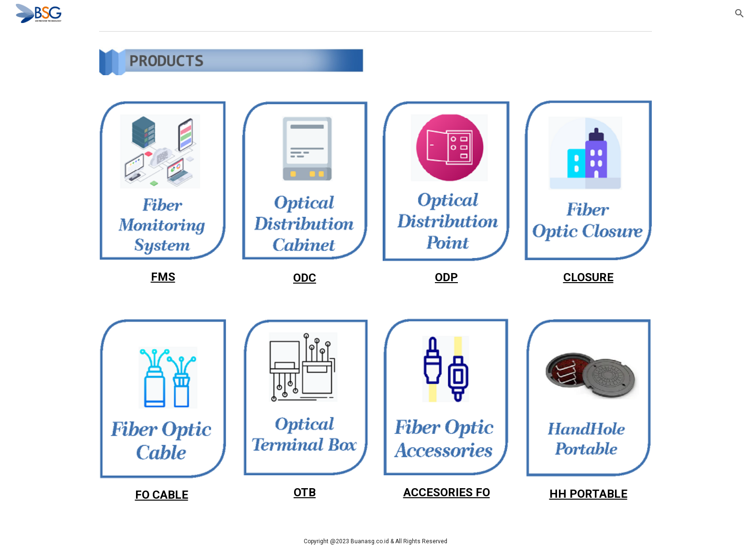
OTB (305, 492)
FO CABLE (162, 495)
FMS (163, 277)
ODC (305, 278)
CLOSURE (588, 277)
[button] (740, 13)
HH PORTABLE (588, 494)
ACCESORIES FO (447, 492)
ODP (446, 277)
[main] (163, 277)
